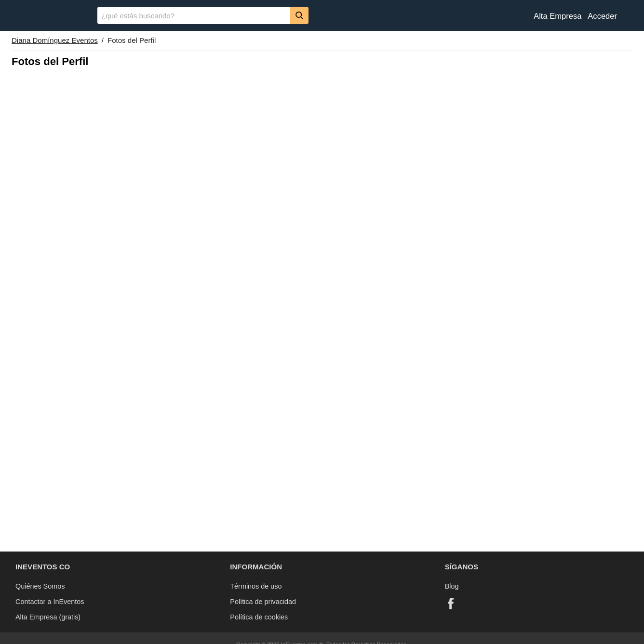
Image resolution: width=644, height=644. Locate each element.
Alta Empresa (557, 16)
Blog (452, 586)
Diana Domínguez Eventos (55, 40)
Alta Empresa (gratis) (48, 617)
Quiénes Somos (40, 586)
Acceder (602, 16)
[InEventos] (49, 17)
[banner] (322, 15)
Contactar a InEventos (50, 602)
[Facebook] (451, 604)
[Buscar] (299, 15)
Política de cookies (259, 617)
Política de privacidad (263, 602)
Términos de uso (256, 586)
